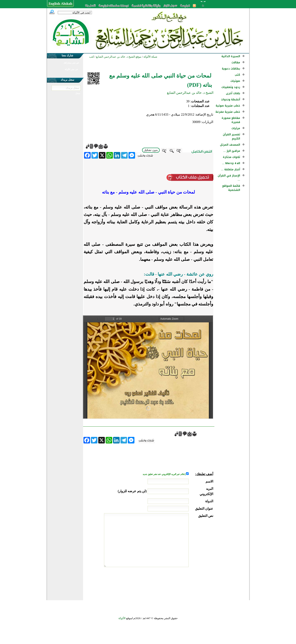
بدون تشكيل (151, 150)
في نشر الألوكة (71, 69)
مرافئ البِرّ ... (232, 151)
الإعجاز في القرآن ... (229, 178)
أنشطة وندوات (231, 99)
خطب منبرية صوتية (228, 106)
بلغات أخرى (233, 93)
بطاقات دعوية (231, 69)
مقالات (236, 62)
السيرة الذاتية (231, 56)
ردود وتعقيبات (231, 87)
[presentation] (182, 583)
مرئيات (236, 128)
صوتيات (235, 81)
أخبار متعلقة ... (231, 169)
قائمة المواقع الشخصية (231, 188)
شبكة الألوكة (150, 57)
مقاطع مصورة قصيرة (231, 120)
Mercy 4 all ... (231, 163)
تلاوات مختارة (231, 157)
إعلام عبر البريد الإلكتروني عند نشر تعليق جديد (164, 474)
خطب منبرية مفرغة (228, 112)
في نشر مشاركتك (71, 63)
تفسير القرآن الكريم (231, 136)
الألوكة (122, 618)
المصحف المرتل (230, 145)
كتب (237, 75)
